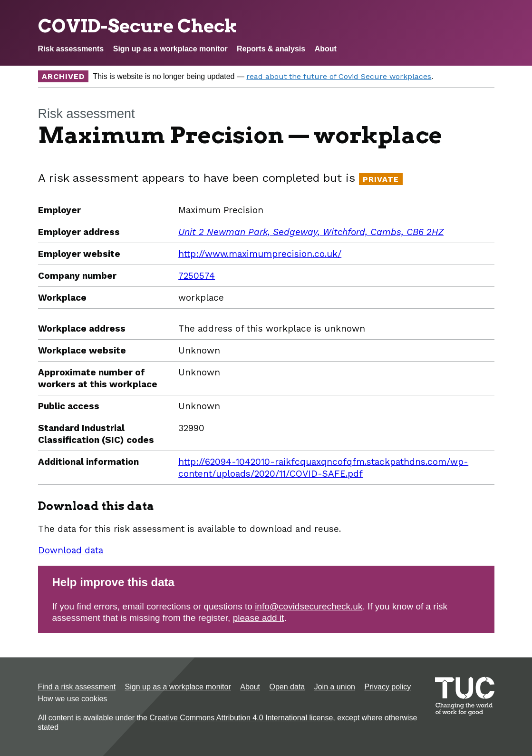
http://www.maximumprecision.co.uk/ (260, 254)
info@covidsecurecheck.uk (309, 606)
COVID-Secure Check (138, 26)
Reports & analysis (271, 49)
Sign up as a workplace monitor (170, 49)
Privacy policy (387, 687)
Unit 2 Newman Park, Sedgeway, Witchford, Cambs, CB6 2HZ (311, 232)
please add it (259, 618)
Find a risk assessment (77, 687)
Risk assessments (71, 49)
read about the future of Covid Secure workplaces (339, 76)
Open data (287, 687)
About (326, 49)
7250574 (197, 276)
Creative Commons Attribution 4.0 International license (241, 718)
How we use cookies (73, 699)
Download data (71, 550)
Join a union (335, 687)
